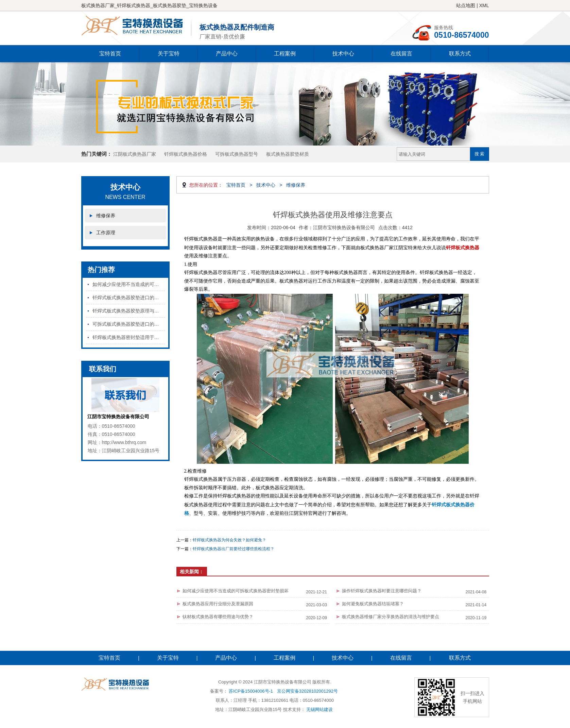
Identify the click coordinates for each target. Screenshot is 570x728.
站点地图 (466, 5)
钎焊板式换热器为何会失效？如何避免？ (229, 540)
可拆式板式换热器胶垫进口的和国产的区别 (129, 324)
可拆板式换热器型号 (237, 154)
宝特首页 (110, 54)
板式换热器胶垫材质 (288, 154)
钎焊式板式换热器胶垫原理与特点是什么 (129, 311)
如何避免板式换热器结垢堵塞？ (373, 604)
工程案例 (285, 54)
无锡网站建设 (319, 709)
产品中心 (227, 54)
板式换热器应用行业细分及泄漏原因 (218, 604)
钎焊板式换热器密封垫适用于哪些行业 (129, 337)
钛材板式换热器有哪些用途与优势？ (218, 617)
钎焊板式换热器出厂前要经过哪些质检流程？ (234, 549)
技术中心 (343, 54)
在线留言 (401, 54)
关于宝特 (169, 54)
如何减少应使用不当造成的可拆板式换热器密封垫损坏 (129, 284)
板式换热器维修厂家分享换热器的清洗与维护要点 (391, 617)
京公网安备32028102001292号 (307, 691)
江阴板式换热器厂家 (135, 154)
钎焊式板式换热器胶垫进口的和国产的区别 (129, 298)
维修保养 (106, 216)
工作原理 (106, 233)
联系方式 (460, 54)
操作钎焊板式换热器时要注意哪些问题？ (382, 591)
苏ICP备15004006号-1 (251, 691)
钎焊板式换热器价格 (186, 154)
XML (484, 5)
